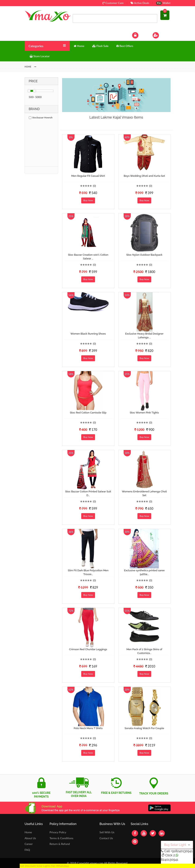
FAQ (27, 850)
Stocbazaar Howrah (41, 117)
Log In (139, 35)
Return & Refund (60, 844)
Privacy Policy (58, 832)
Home (28, 832)
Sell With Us (107, 832)
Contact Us (106, 838)
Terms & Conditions (61, 838)
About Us (30, 838)
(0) (94, 186)
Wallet (163, 3)
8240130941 (170, 860)
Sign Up (161, 35)
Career (29, 844)
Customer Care (113, 3)
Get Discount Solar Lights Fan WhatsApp (44, 866)
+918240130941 (181, 851)
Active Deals (140, 3)
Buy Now (88, 200)
